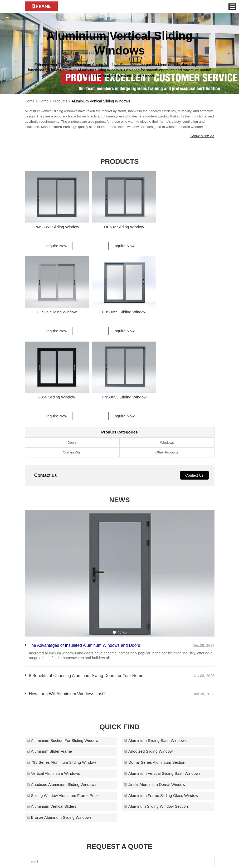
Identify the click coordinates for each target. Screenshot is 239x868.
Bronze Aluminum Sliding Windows (59, 728)
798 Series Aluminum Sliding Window (61, 673)
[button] (114, 542)
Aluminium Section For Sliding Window (63, 651)
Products (60, 101)
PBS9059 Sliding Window (55, 307)
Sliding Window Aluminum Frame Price (63, 706)
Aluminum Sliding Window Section (156, 717)
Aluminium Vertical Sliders (52, 717)
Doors (72, 353)
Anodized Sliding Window (148, 662)
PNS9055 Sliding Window (184, 307)
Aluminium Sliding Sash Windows (156, 651)
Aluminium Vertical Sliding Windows (101, 101)
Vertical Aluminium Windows (53, 684)
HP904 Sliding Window (184, 225)
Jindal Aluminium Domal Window (155, 695)
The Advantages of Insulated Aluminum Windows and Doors (85, 556)
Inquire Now (55, 243)
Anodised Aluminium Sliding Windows (62, 695)
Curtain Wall (72, 363)
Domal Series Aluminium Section (155, 673)
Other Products (167, 363)
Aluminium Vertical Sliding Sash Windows (163, 684)
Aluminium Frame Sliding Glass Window (161, 706)
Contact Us (194, 386)
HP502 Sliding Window (119, 225)
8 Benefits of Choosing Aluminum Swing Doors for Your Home (87, 586)
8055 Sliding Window (119, 307)
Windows (167, 353)
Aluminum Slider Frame (49, 662)
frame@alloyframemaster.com (177, 859)
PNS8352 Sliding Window (55, 225)
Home (30, 101)
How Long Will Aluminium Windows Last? (68, 604)
